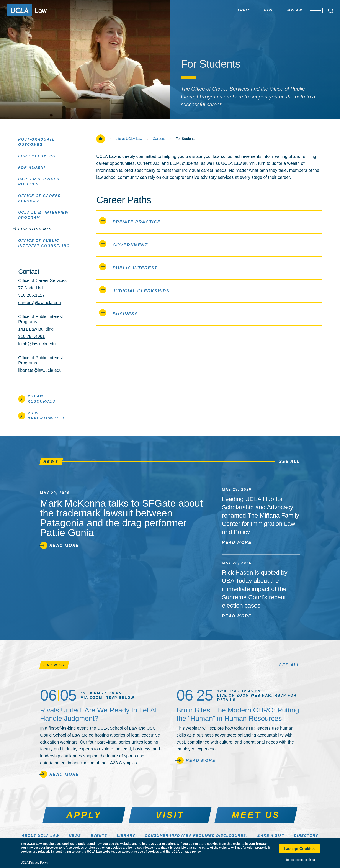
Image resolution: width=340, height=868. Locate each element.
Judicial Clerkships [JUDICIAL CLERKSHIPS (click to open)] (134, 290)
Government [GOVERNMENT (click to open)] (123, 244)
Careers (159, 139)
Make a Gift (271, 836)
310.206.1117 (31, 295)
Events (99, 836)
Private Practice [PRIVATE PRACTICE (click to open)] (130, 221)
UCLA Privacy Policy (34, 863)
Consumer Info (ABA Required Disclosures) (196, 836)
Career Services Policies (39, 181)
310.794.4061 (31, 336)
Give (258, 10)
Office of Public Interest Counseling (44, 243)
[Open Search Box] (331, 11)
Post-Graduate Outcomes (37, 142)
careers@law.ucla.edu (40, 303)
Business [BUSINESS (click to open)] (119, 313)
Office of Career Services (40, 198)
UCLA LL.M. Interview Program (43, 215)
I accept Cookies (299, 849)
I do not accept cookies (299, 860)
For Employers (37, 156)
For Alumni (32, 167)
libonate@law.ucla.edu (40, 370)
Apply (234, 10)
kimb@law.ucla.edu (37, 344)
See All (289, 462)
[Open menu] (314, 10)
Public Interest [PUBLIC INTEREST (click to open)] (128, 267)
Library (126, 836)
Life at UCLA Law (129, 139)
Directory (306, 836)
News (75, 836)
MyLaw (284, 10)
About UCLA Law (40, 836)
